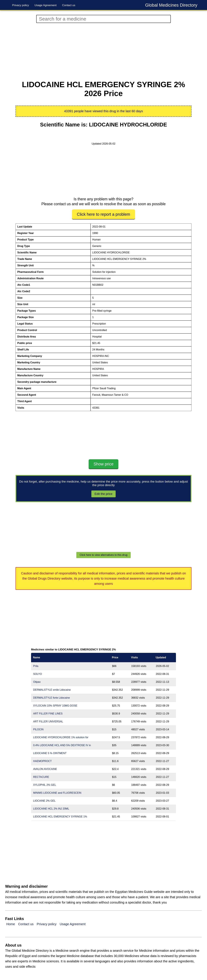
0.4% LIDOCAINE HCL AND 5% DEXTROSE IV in (62, 745)
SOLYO (38, 674)
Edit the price (104, 494)
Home (11, 924)
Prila (36, 666)
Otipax (37, 682)
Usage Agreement (45, 5)
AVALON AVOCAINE (45, 769)
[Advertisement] (103, 52)
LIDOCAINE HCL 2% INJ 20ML (51, 809)
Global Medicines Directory (171, 5)
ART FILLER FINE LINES (48, 714)
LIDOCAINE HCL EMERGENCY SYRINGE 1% (60, 817)
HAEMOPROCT (42, 761)
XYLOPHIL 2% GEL (45, 785)
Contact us (69, 5)
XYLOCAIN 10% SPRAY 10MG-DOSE (55, 706)
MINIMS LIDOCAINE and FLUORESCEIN (57, 793)
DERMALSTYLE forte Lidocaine (52, 698)
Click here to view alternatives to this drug (103, 555)
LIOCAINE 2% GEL (44, 801)
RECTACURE (41, 777)
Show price (103, 464)
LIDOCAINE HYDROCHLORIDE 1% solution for (61, 737)
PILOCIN (38, 729)
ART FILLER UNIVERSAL (48, 721)
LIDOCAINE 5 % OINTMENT (50, 753)
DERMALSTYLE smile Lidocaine (52, 690)
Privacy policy (21, 5)
